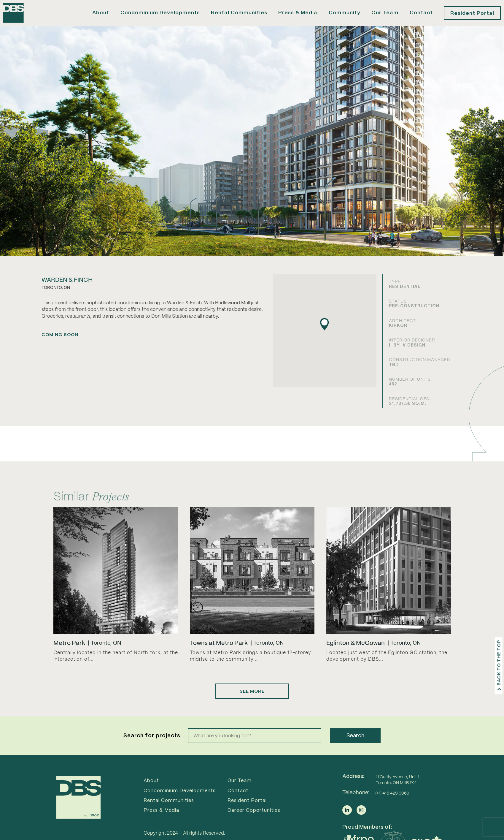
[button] (325, 336)
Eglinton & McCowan (356, 655)
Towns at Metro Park (219, 655)
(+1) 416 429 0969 (392, 805)
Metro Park (69, 655)
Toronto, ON (106, 655)
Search (355, 748)
